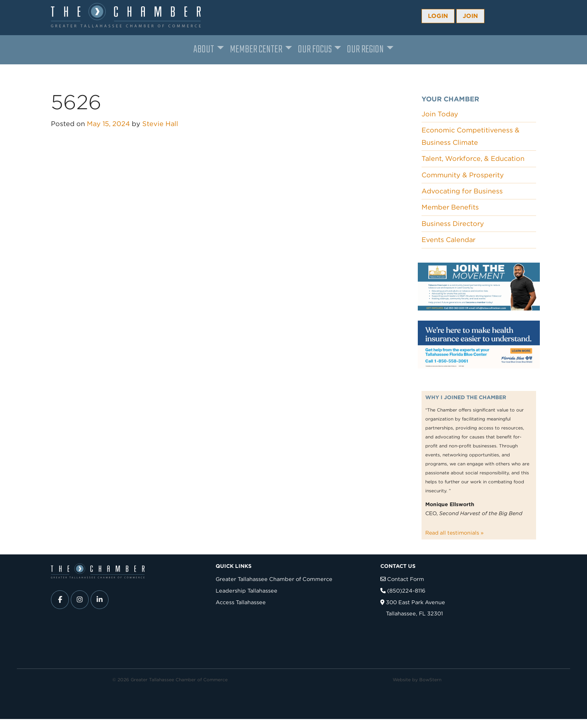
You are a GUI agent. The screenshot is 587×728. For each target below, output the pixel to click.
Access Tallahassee (241, 602)
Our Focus (315, 50)
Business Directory (453, 224)
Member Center (256, 50)
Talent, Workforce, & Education (473, 158)
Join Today (440, 114)
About (204, 50)
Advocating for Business (462, 191)
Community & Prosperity (463, 175)
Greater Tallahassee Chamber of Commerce (274, 579)
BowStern (430, 680)
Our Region (365, 50)
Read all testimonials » (454, 533)
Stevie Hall (160, 124)
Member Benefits (450, 207)
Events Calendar (448, 240)
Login (438, 16)
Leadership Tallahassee (247, 591)
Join (470, 16)
